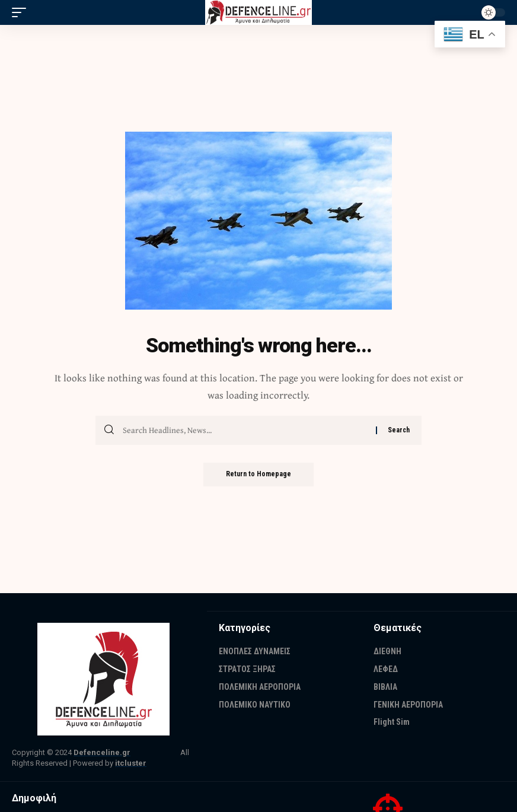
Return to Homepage (258, 475)
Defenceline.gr (102, 752)
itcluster (131, 763)
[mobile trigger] (22, 12)
